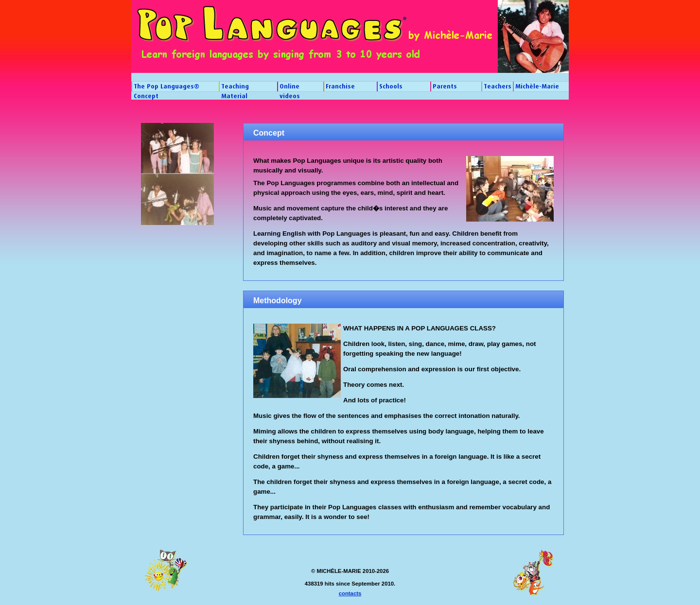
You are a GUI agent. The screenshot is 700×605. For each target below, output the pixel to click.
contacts (350, 593)
